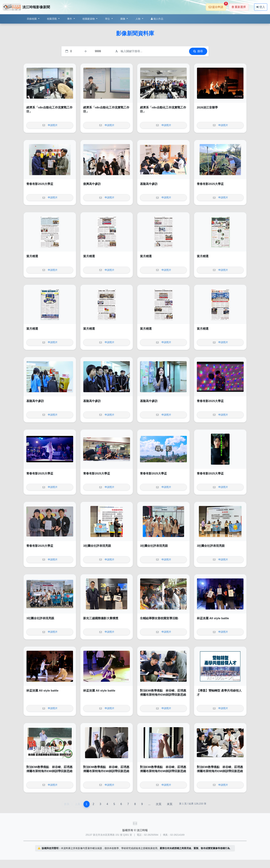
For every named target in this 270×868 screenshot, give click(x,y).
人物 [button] (138, 19)
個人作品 (157, 19)
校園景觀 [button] (52, 19)
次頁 (159, 804)
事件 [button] (70, 19)
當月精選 (32, 256)
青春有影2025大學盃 (40, 184)
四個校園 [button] (32, 19)
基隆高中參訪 (149, 184)
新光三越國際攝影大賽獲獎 (101, 618)
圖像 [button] (123, 19)
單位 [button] (108, 19)
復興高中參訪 (92, 184)
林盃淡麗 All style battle (213, 618)
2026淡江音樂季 (207, 108)
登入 (261, 7)
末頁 (170, 804)
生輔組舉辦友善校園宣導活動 (159, 618)
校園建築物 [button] (89, 19)
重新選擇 (239, 7)
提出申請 (217, 6)
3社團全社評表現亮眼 (97, 546)
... (149, 804)
